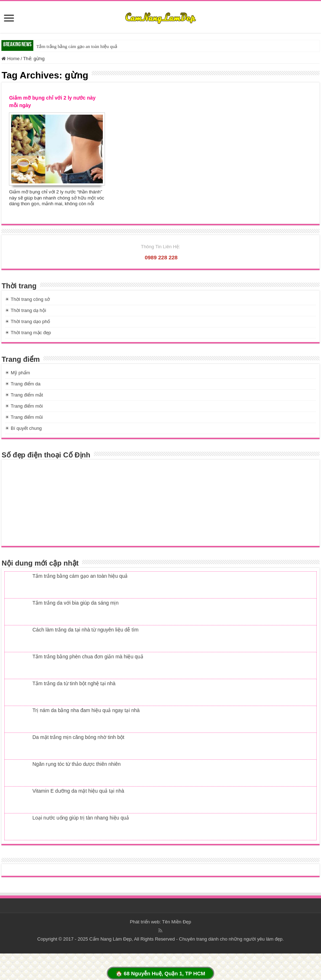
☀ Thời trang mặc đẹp (28, 333)
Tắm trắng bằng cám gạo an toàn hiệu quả (76, 46)
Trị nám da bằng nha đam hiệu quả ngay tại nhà (86, 710)
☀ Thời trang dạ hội (25, 310)
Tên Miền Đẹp (176, 922)
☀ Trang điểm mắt (24, 395)
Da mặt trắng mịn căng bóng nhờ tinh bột (78, 737)
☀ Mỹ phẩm (17, 373)
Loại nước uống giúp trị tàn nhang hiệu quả (81, 818)
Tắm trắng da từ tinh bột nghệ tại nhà (74, 683)
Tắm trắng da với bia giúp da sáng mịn (75, 603)
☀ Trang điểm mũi (24, 417)
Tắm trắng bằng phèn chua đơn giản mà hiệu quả (88, 657)
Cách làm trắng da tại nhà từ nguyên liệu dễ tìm (85, 630)
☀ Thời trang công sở (27, 299)
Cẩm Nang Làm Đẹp (110, 939)
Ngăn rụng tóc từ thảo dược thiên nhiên (76, 764)
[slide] (9, 19)
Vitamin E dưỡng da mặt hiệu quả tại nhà (78, 791)
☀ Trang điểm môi (24, 406)
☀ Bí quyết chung (23, 428)
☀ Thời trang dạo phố (28, 321)
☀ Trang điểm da (23, 384)
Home (10, 59)
